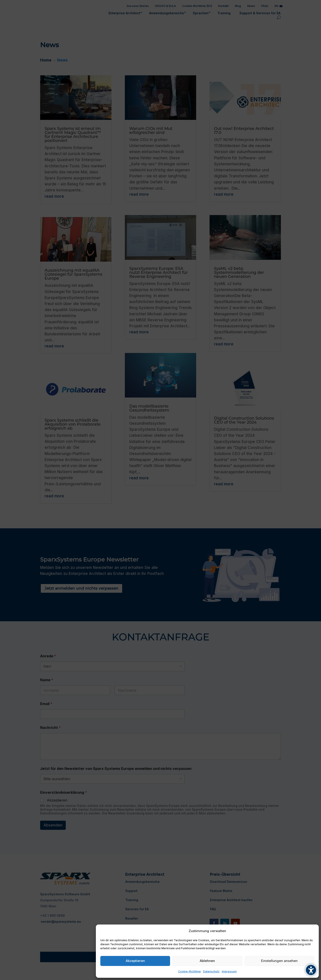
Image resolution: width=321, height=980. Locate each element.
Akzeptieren (135, 961)
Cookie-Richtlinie (189, 971)
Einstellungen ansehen (279, 961)
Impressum (229, 971)
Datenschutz (211, 971)
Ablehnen (207, 961)
